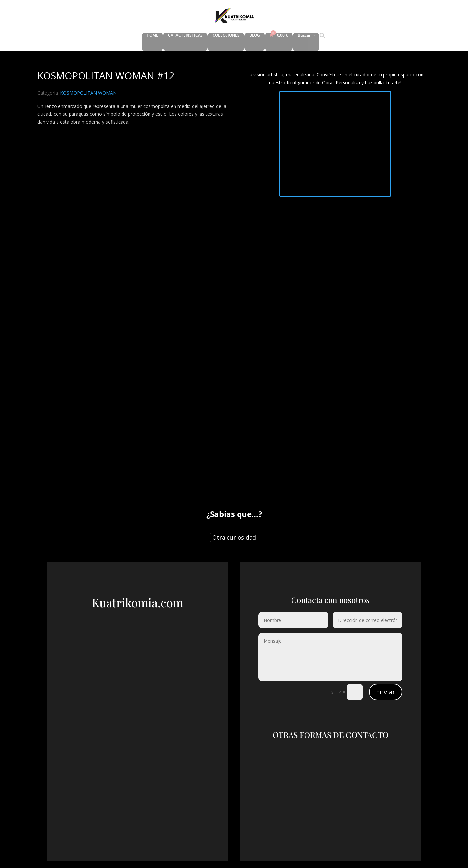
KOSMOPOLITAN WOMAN (88, 93)
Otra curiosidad (234, 537)
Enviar (386, 692)
